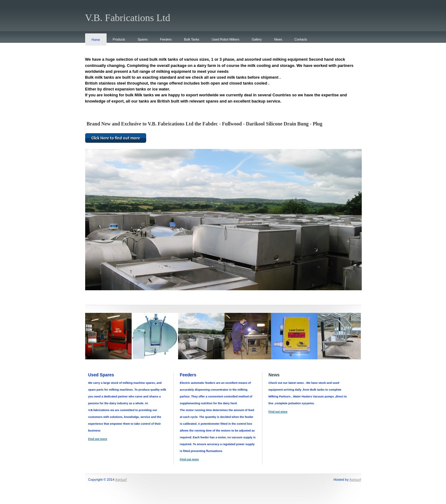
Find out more (98, 439)
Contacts (301, 39)
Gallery (257, 39)
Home (96, 40)
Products (119, 39)
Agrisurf (121, 480)
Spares (142, 39)
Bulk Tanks (192, 39)
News (278, 39)
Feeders (166, 39)
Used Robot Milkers (226, 39)
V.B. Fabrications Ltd (128, 18)
